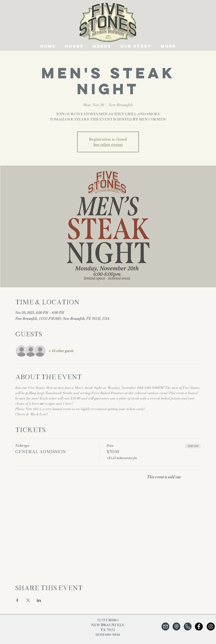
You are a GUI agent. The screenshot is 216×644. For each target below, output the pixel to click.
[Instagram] (211, 626)
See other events (108, 145)
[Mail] (165, 626)
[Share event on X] (28, 600)
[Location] (176, 626)
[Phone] (188, 626)
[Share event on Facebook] (17, 600)
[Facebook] (199, 626)
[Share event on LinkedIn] (39, 600)
